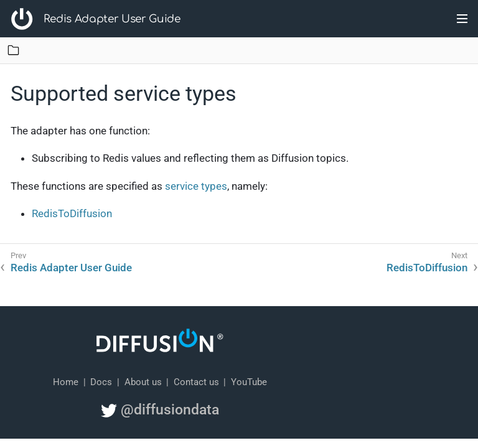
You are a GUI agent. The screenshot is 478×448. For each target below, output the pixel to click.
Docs (101, 382)
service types (196, 186)
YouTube (249, 382)
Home (66, 382)
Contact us (196, 382)
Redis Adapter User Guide (112, 19)
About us (143, 382)
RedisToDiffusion (72, 213)
